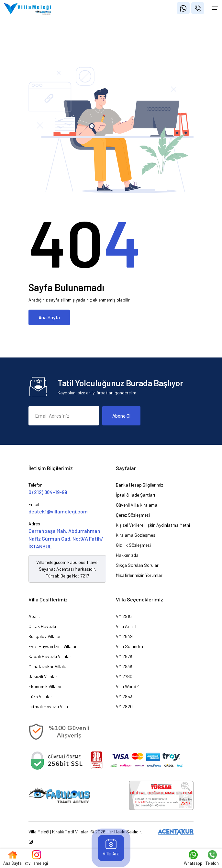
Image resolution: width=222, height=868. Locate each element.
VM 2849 (124, 636)
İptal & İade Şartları (135, 495)
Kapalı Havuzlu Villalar (50, 656)
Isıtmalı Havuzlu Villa (48, 706)
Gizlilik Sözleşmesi (133, 545)
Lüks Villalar (40, 696)
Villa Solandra (129, 646)
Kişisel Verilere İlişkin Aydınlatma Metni (153, 525)
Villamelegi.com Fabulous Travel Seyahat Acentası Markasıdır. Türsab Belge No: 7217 (67, 569)
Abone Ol (121, 416)
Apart (34, 616)
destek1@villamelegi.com (58, 511)
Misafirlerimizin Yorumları (140, 575)
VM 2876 (124, 656)
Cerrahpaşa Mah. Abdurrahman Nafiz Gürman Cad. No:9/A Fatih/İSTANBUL (66, 538)
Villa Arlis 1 (126, 626)
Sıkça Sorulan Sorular (137, 565)
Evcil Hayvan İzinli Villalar (53, 646)
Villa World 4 (128, 686)
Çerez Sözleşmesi (133, 515)
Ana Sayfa (49, 317)
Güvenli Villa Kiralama (137, 505)
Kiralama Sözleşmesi (136, 535)
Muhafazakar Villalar (48, 666)
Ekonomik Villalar (45, 686)
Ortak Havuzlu (42, 626)
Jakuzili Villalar (43, 676)
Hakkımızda (127, 555)
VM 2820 (124, 706)
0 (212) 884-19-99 (48, 492)
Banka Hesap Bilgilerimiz (139, 485)
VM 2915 (124, 616)
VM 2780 (124, 676)
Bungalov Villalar (45, 636)
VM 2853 (124, 696)
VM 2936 (124, 666)
